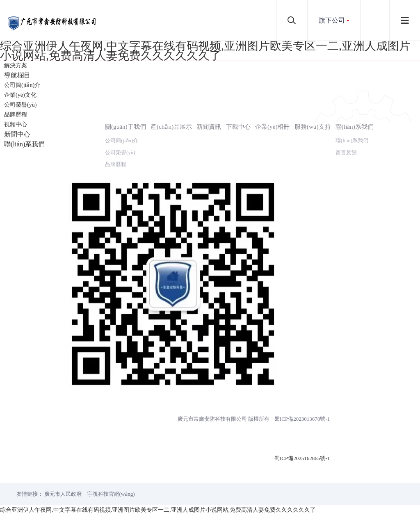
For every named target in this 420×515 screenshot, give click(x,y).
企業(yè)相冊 (272, 126)
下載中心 (238, 126)
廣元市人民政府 (63, 494)
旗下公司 (332, 20)
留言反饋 (346, 152)
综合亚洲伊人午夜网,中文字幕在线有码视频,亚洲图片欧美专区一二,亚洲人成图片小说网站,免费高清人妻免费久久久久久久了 (205, 51)
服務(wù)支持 (313, 126)
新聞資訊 (209, 126)
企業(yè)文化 (20, 95)
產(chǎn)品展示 (171, 126)
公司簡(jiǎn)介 (22, 85)
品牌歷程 (16, 115)
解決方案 (16, 65)
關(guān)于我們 (126, 126)
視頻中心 (16, 124)
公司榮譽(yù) (20, 105)
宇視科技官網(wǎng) (111, 494)
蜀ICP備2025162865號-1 (302, 458)
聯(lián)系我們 (355, 126)
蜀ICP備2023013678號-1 (302, 419)
